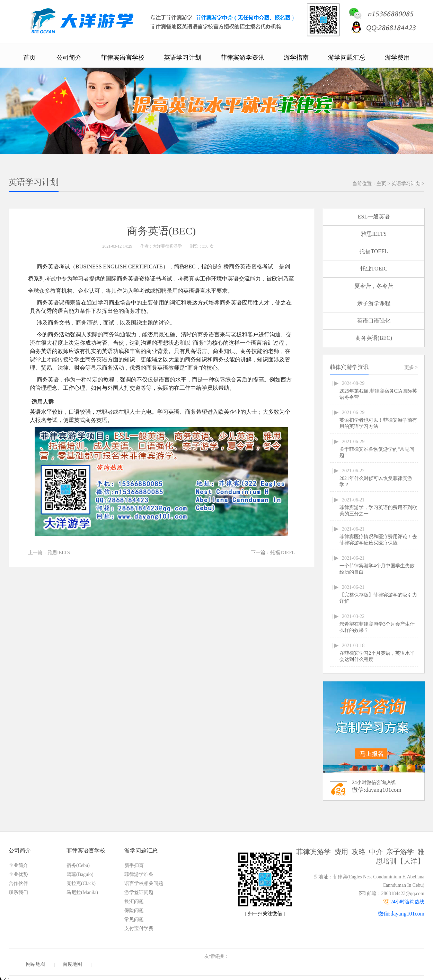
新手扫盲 (134, 865)
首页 (29, 58)
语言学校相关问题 (144, 883)
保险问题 (134, 910)
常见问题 (134, 919)
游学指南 (296, 58)
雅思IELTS (59, 553)
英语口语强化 (374, 321)
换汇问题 (134, 901)
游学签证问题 (139, 892)
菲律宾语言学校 (123, 58)
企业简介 (18, 865)
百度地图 (72, 964)
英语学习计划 (183, 58)
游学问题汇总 (347, 58)
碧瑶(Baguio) (80, 874)
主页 (381, 184)
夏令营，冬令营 (374, 286)
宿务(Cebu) (78, 865)
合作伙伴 (18, 883)
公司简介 (69, 58)
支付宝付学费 (139, 929)
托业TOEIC (374, 269)
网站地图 (36, 964)
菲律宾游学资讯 (242, 58)
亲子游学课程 (374, 303)
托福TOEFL (282, 553)
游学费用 (397, 58)
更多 (411, 367)
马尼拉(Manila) (82, 892)
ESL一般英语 (374, 217)
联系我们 (18, 892)
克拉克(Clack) (81, 883)
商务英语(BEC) (374, 338)
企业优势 (18, 874)
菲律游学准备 (139, 874)
